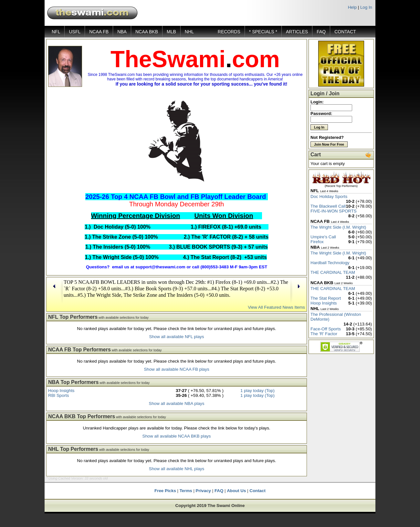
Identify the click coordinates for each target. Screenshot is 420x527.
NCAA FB (99, 32)
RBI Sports (58, 395)
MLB (171, 32)
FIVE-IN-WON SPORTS (334, 211)
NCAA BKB (147, 32)
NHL (189, 32)
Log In (366, 7)
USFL (75, 32)
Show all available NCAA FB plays (176, 369)
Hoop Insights (61, 391)
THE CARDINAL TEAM (333, 272)
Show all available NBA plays (177, 403)
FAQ (321, 32)
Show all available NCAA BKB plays (177, 436)
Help (352, 7)
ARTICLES (297, 32)
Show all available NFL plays (177, 337)
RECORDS (229, 32)
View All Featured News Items (276, 307)
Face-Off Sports (326, 329)
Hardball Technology (330, 263)
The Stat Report (326, 298)
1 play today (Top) (257, 391)
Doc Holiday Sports (329, 196)
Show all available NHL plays (177, 469)
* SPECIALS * (263, 32)
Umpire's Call (323, 237)
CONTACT (345, 32)
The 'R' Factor (324, 334)
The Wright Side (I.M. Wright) (338, 227)
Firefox (317, 242)
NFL (56, 32)
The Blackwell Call (328, 206)
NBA (122, 32)
